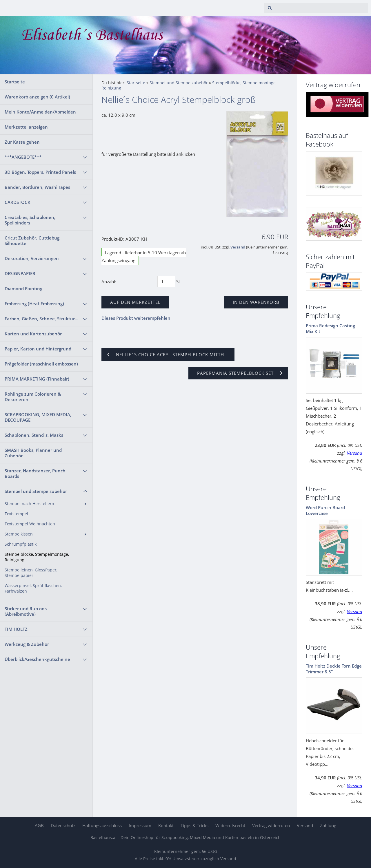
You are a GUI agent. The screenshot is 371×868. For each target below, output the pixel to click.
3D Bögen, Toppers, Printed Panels (40, 172)
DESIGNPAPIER (20, 273)
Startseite (15, 82)
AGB (39, 825)
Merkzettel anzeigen (26, 127)
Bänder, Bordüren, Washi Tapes (37, 187)
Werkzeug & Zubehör (27, 644)
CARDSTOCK (18, 202)
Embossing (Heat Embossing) (34, 304)
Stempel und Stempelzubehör (36, 491)
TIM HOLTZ (16, 629)
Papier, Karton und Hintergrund (38, 349)
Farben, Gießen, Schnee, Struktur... (41, 319)
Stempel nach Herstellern (29, 504)
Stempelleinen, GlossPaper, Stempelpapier (31, 573)
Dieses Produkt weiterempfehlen (136, 318)
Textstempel (16, 514)
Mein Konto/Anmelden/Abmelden (40, 112)
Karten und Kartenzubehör (33, 334)
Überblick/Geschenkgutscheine (37, 659)
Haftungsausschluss (102, 825)
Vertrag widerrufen (271, 825)
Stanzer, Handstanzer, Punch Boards (35, 473)
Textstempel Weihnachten (30, 524)
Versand (238, 247)
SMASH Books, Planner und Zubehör (33, 453)
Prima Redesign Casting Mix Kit (330, 328)
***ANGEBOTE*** (23, 157)
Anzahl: (109, 282)
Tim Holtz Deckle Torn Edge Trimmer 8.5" (334, 669)
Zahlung (328, 825)
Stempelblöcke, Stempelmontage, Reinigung (37, 557)
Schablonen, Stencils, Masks (34, 435)
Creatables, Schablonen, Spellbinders (30, 220)
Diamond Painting (23, 288)
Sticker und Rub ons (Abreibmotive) (26, 611)
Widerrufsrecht (230, 825)
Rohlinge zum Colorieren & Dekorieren (33, 397)
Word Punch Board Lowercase (325, 510)
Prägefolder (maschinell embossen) (41, 364)
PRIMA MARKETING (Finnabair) (37, 379)
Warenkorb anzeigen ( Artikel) (37, 97)
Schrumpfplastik (21, 544)
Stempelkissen (19, 534)
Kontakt (166, 825)
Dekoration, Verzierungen (32, 258)
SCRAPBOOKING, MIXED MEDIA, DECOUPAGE (38, 417)
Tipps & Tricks (194, 825)
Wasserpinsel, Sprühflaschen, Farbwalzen (33, 588)
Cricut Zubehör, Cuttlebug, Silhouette (33, 241)
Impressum (140, 825)
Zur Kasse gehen (22, 142)
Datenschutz (63, 825)
